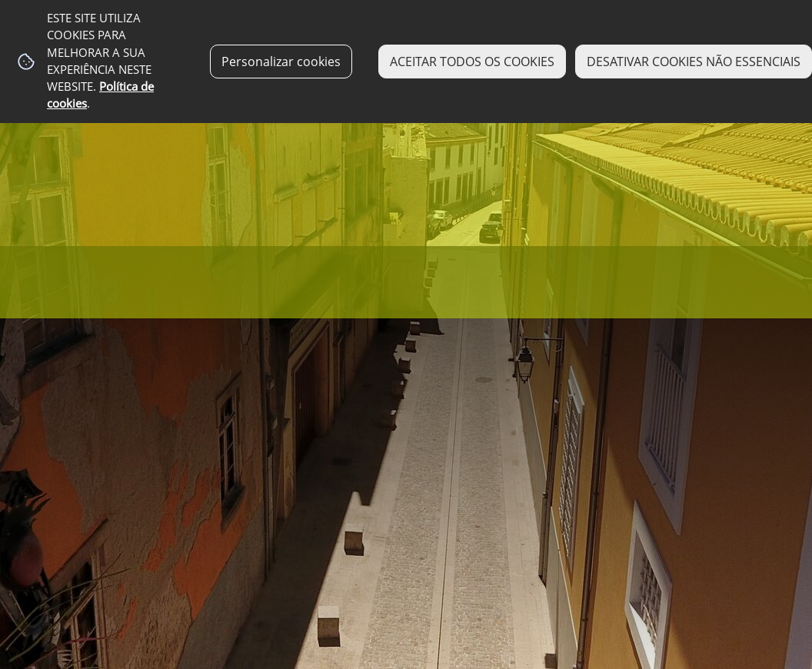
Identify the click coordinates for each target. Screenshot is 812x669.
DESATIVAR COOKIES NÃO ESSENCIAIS (694, 62)
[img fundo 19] (406, 334)
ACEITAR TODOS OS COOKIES (472, 62)
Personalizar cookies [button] (281, 62)
